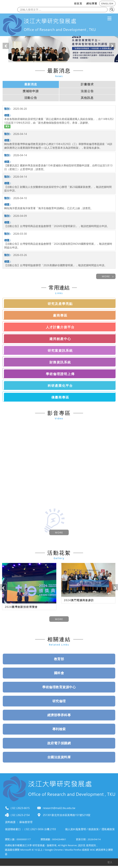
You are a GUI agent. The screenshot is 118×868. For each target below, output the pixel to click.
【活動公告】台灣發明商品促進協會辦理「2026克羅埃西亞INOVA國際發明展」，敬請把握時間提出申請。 (58, 246)
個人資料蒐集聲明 (76, 828)
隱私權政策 (108, 828)
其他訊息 (87, 98)
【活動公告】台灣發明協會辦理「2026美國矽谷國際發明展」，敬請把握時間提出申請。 (56, 265)
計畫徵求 (87, 84)
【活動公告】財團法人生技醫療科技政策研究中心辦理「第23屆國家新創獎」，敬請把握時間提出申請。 (58, 189)
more (106, 276)
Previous (3, 587)
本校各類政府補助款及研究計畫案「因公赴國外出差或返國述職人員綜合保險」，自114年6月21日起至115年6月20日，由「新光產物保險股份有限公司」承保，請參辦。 (59, 121)
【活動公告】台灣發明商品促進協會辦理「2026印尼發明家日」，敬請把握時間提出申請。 (57, 226)
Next (115, 587)
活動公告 (31, 98)
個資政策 (94, 828)
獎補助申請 (31, 91)
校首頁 (78, 3)
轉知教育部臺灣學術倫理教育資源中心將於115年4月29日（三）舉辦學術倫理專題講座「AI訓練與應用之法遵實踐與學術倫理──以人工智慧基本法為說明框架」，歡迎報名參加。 (58, 146)
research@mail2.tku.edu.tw (59, 807)
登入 (110, 861)
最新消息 (31, 84)
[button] (6, 46)
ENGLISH (107, 3)
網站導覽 (92, 3)
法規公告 (87, 91)
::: (71, 3)
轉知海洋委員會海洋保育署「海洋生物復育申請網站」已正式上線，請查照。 (49, 208)
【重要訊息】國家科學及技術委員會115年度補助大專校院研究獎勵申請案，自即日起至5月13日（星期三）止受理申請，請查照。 (58, 167)
